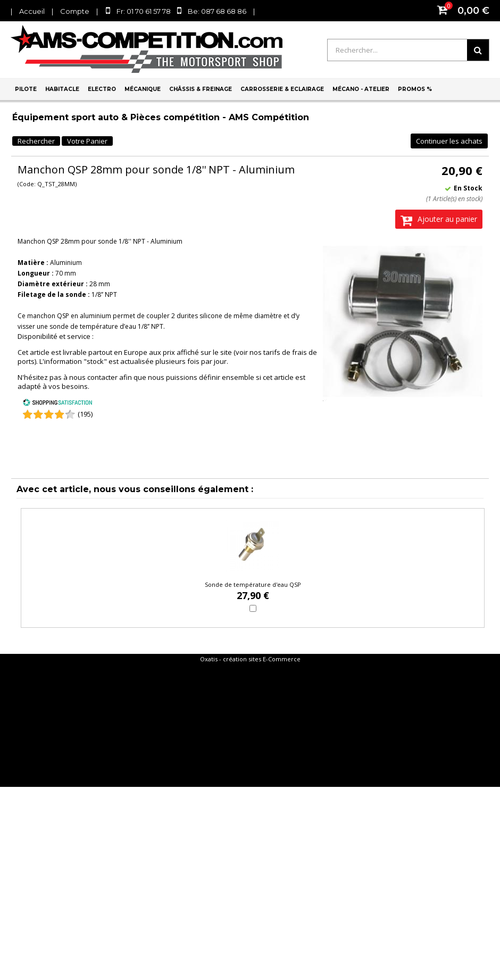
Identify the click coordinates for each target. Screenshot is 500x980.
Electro (102, 89)
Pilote (26, 89)
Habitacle (62, 89)
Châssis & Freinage (201, 89)
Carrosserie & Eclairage (282, 89)
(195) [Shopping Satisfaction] (85, 414)
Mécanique (143, 89)
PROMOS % (415, 89)
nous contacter (93, 377)
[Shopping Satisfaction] (57, 404)
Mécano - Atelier (361, 89)
